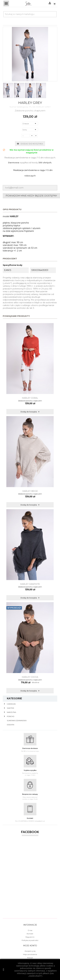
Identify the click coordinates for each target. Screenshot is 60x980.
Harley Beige (30, 491)
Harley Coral (30, 398)
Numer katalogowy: (19, 107)
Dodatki (11, 725)
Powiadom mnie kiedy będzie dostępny (31, 196)
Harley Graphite (30, 584)
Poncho (11, 716)
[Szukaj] (30, 14)
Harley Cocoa (30, 677)
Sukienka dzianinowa (17, 720)
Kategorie (14, 698)
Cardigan (11, 704)
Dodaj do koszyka (30, 144)
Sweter (10, 708)
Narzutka (11, 712)
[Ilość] (26, 136)
